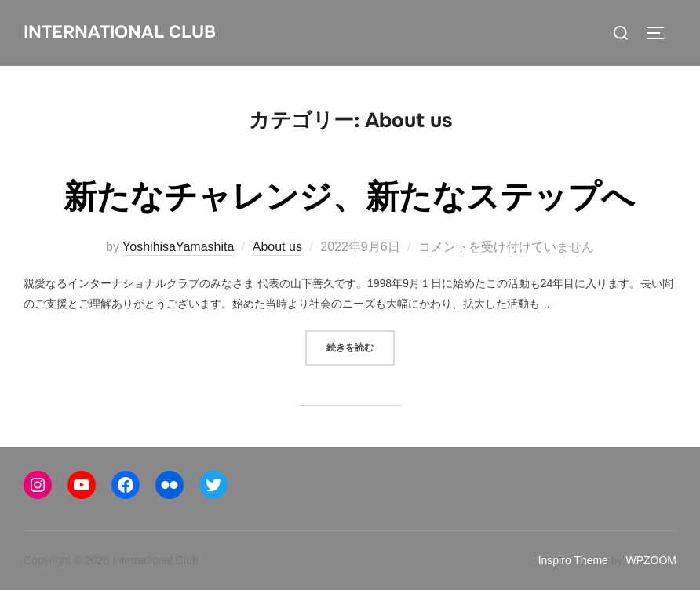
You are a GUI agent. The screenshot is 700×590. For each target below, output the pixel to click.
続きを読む (361, 346)
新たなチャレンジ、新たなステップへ (349, 197)
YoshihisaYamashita (178, 247)
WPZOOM (651, 560)
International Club (120, 32)
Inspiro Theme (573, 560)
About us (277, 247)
